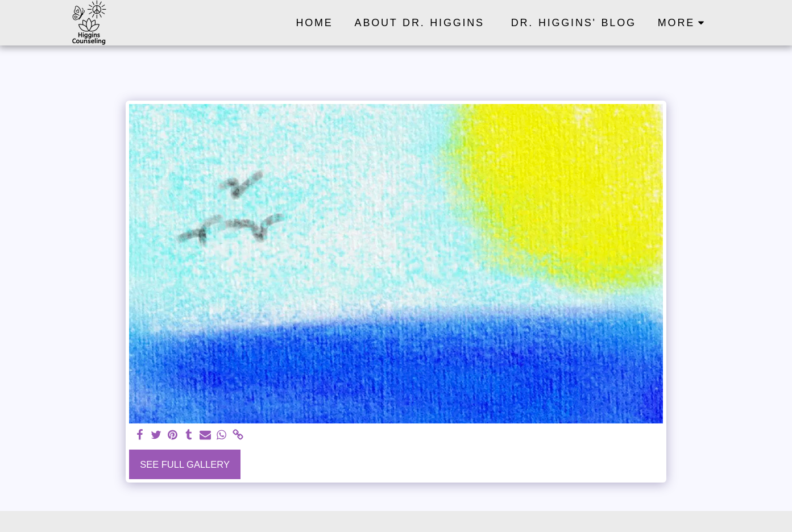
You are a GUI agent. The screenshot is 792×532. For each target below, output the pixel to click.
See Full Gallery (185, 464)
